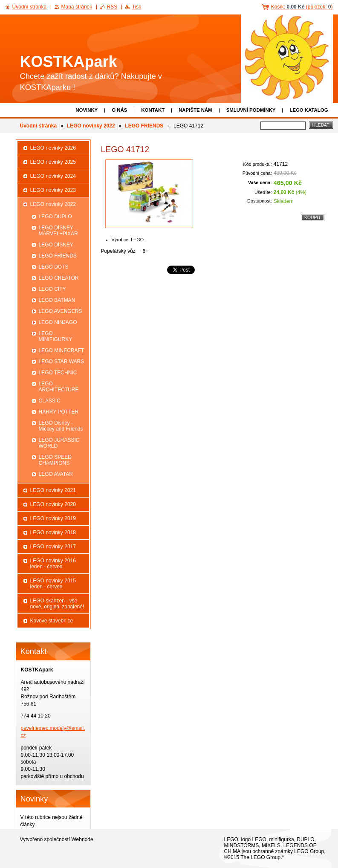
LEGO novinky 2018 (53, 532)
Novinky (87, 110)
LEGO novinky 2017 (53, 547)
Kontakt (153, 110)
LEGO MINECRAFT (62, 350)
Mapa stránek (77, 7)
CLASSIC (50, 401)
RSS (112, 7)
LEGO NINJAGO (58, 322)
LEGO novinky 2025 (53, 162)
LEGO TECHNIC (58, 373)
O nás (119, 110)
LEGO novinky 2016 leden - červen (53, 564)
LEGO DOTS (54, 267)
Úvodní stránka (39, 126)
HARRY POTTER (59, 412)
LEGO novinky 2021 (53, 490)
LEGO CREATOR (59, 278)
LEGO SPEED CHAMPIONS (55, 460)
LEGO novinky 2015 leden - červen (53, 584)
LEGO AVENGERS (61, 311)
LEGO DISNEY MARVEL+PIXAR (58, 231)
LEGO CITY (52, 289)
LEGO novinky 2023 (53, 190)
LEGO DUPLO (55, 217)
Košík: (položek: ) (302, 7)
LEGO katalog (309, 110)
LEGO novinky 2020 (53, 504)
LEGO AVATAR (56, 474)
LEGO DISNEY (56, 245)
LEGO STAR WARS (62, 362)
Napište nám (195, 110)
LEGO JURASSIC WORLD (59, 443)
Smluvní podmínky (251, 110)
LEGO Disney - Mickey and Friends (61, 426)
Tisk (137, 7)
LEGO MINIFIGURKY (56, 336)
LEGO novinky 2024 (53, 176)
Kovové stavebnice (52, 621)
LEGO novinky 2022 (91, 126)
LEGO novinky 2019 (53, 518)
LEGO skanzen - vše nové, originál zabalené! (57, 604)
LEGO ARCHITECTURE (59, 387)
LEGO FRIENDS (144, 126)
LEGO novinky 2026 (53, 148)
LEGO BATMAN (57, 300)
